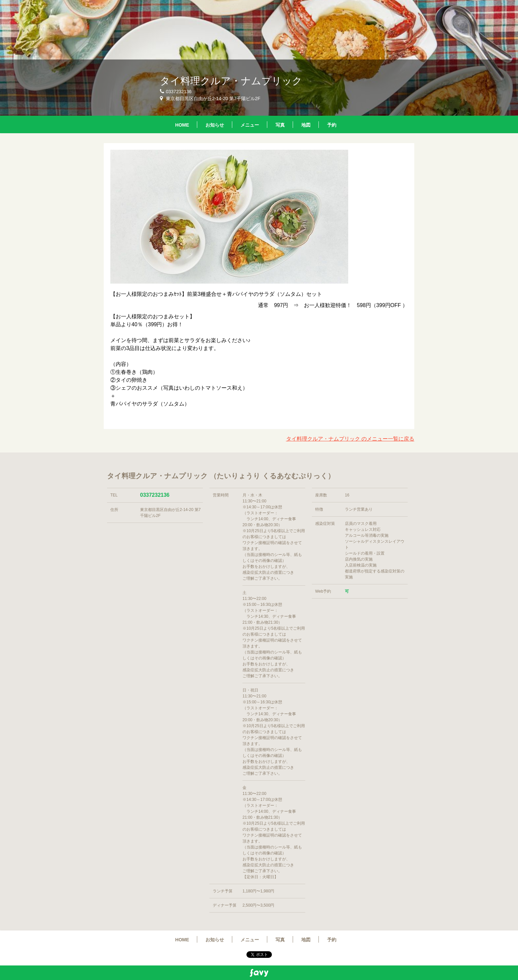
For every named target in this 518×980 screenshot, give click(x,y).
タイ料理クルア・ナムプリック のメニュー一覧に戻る (350, 439)
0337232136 (155, 495)
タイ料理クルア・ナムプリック (231, 81)
